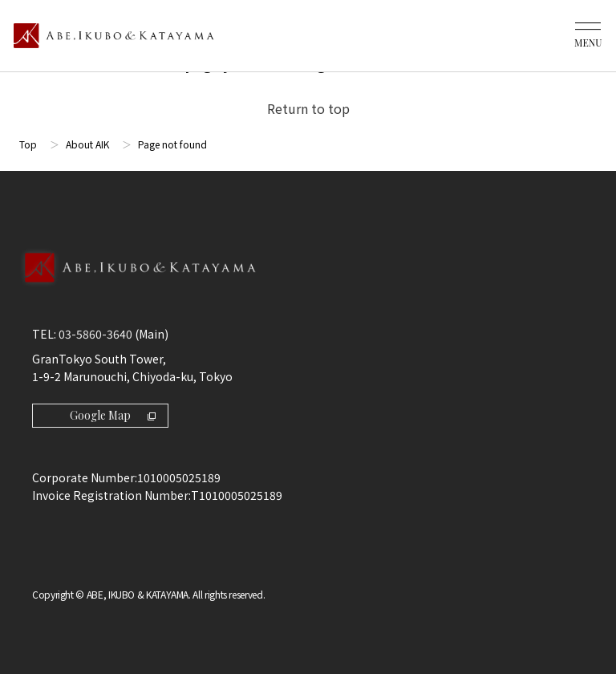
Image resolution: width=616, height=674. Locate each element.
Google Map (113, 415)
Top (28, 144)
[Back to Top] (308, 284)
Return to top (308, 108)
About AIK (87, 144)
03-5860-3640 (95, 334)
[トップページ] (114, 36)
